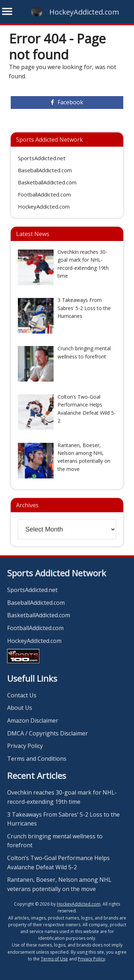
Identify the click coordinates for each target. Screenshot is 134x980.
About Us (20, 708)
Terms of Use (54, 959)
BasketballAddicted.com (47, 182)
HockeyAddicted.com (84, 12)
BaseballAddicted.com (45, 170)
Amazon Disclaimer (33, 720)
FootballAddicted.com (44, 194)
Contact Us (22, 695)
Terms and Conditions (37, 759)
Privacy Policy (25, 746)
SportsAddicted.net (42, 158)
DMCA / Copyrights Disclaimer (48, 733)
